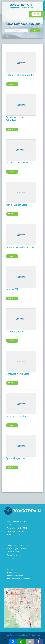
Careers (10, 569)
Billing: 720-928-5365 (15, 535)
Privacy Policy (9, 635)
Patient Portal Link (14, 555)
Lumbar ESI (12, 289)
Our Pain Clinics (13, 525)
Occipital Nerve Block (17, 162)
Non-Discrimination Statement (18, 579)
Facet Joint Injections (17, 416)
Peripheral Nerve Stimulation (15, 119)
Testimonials (12, 572)
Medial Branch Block (17, 205)
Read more (12, 84)
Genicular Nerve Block (18, 374)
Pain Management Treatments (18, 549)
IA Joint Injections (15, 331)
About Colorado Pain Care (17, 522)
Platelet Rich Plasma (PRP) (20, 75)
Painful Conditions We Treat (17, 545)
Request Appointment (15, 575)
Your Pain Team (13, 558)
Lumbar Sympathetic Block (20, 247)
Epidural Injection (15, 458)
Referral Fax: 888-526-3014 (17, 528)
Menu (36, 14)
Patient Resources (14, 552)
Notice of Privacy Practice (25, 635)
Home (9, 518)
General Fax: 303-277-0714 (17, 531)
